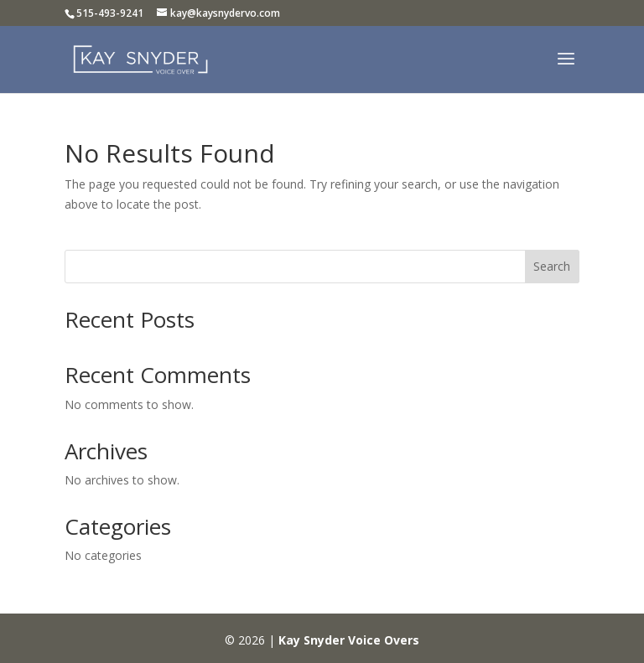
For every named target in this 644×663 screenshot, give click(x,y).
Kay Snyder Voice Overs (349, 640)
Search (552, 266)
